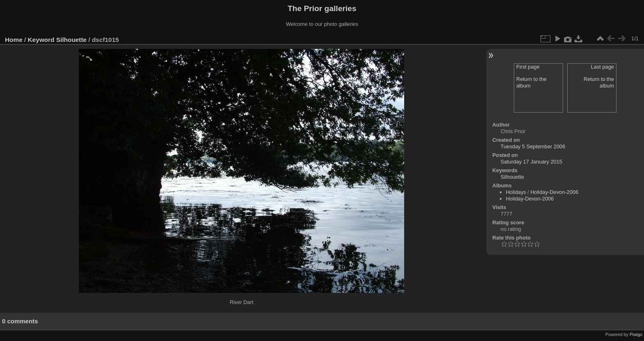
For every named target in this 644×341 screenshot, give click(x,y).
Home (14, 40)
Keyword (41, 40)
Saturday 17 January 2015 (531, 162)
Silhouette (71, 40)
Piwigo (636, 334)
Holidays (516, 192)
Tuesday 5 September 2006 (533, 146)
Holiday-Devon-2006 (554, 192)
